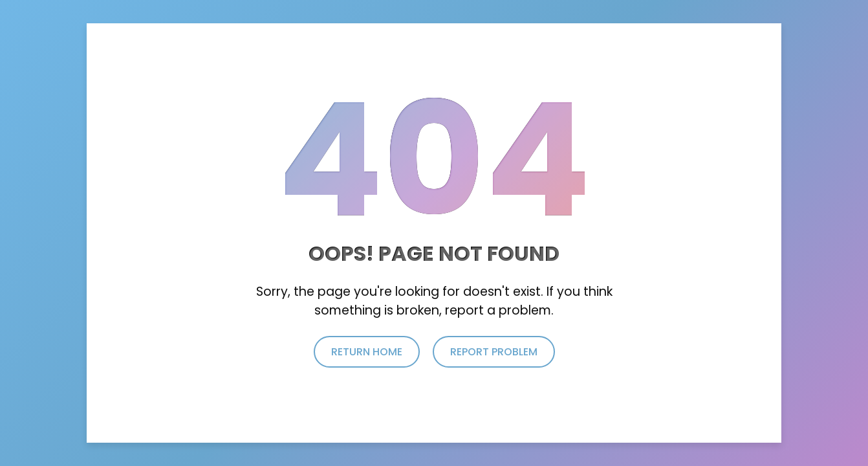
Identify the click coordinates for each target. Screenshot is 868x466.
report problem (494, 352)
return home (367, 352)
